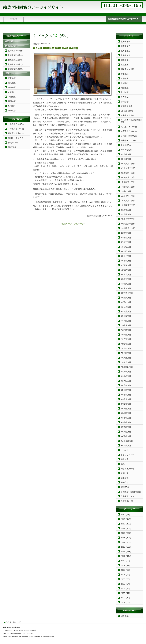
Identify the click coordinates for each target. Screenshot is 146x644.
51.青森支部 (126, 238)
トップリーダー (128, 455)
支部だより (126, 473)
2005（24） (126, 584)
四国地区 (12, 101)
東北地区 (12, 78)
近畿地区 (12, 92)
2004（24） (126, 588)
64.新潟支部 (126, 298)
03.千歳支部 (126, 159)
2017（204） (126, 528)
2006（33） (126, 579)
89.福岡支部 (126, 413)
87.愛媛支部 (126, 404)
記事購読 (125, 616)
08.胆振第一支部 (128, 173)
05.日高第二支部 (128, 164)
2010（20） (126, 561)
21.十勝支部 (126, 214)
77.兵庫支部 (126, 358)
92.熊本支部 (126, 427)
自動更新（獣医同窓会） (131, 492)
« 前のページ (66, 224)
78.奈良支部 (126, 362)
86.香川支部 (126, 399)
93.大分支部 (126, 432)
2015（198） (126, 538)
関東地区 (12, 83)
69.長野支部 (126, 321)
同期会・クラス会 (16, 138)
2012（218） (126, 551)
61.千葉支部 (126, 284)
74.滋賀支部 (126, 344)
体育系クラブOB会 (16, 129)
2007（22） (126, 575)
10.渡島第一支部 (128, 182)
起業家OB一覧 (127, 501)
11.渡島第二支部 (128, 187)
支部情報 (125, 478)
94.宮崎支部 (126, 436)
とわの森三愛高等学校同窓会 (131, 121)
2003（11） (126, 593)
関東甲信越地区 (128, 69)
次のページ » (80, 224)
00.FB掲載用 (126, 150)
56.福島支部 (126, 261)
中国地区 (12, 97)
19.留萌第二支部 (128, 205)
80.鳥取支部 (126, 372)
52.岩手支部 (126, 242)
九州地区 (12, 106)
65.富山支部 (126, 302)
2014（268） (126, 542)
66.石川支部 (126, 307)
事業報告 (125, 459)
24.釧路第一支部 (128, 224)
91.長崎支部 (126, 422)
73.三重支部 (126, 339)
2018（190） (126, 524)
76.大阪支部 (126, 353)
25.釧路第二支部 (128, 228)
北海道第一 (126, 42)
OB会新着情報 (127, 111)
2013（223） (126, 547)
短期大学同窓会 (128, 115)
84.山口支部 (126, 390)
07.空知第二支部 (128, 168)
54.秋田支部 (126, 251)
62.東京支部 (126, 288)
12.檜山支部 (126, 191)
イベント (125, 450)
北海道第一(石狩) (15, 51)
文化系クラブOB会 (16, 124)
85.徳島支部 (126, 395)
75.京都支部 (126, 348)
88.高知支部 (126, 409)
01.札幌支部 (126, 154)
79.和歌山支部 (127, 367)
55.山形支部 (126, 256)
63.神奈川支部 (127, 293)
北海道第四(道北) (15, 64)
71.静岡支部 (126, 330)
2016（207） (126, 533)
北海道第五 (126, 60)
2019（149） (126, 519)
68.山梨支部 (126, 316)
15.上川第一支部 (128, 196)
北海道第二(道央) (15, 55)
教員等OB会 (13, 143)
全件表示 (125, 97)
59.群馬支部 (126, 275)
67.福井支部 (126, 311)
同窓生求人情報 (128, 469)
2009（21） (126, 565)
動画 (123, 464)
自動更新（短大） (128, 496)
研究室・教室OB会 (16, 133)
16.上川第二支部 (128, 201)
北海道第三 (126, 51)
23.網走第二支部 (128, 219)
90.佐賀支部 (126, 418)
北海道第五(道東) (15, 69)
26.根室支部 (126, 233)
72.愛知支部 (126, 335)
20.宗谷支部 (126, 210)
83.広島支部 (126, 385)
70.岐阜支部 (126, 325)
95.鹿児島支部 (127, 441)
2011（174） (126, 556)
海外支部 (12, 111)
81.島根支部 (126, 376)
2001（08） (126, 602)
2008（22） (126, 570)
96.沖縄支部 (126, 446)
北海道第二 (126, 46)
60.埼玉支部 (126, 279)
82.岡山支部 (126, 381)
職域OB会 (12, 147)
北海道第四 (126, 55)
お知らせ (125, 102)
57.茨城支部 (126, 265)
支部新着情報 (127, 106)
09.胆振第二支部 (128, 177)
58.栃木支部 (126, 270)
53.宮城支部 (126, 247)
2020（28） (126, 515)
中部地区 (12, 87)
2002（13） (126, 598)
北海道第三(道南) (15, 60)
